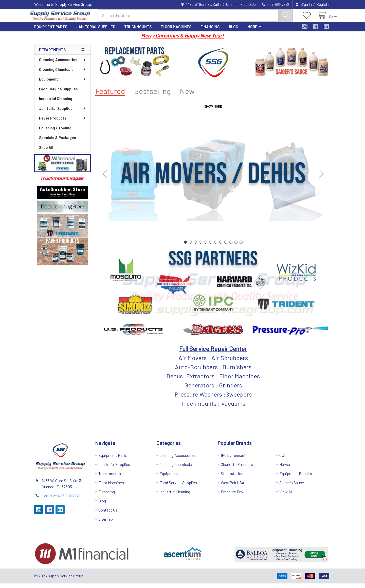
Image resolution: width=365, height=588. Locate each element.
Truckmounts (138, 31)
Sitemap (106, 524)
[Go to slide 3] (195, 247)
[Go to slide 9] (226, 247)
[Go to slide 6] (211, 247)
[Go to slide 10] (231, 247)
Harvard (286, 469)
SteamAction (232, 478)
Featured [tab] (110, 96)
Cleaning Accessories (63, 64)
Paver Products (63, 123)
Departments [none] (52, 54)
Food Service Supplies (58, 93)
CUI (282, 460)
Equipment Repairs (296, 478)
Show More (213, 111)
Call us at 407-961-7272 (61, 500)
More (255, 31)
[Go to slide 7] (216, 247)
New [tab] (187, 96)
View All (286, 496)
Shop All (46, 152)
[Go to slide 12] (105, 179)
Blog (234, 31)
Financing (210, 31)
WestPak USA (233, 487)
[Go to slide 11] (236, 247)
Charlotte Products (237, 469)
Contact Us (108, 514)
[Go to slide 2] (322, 179)
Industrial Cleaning (56, 103)
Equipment (63, 84)
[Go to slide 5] (206, 247)
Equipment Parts (51, 31)
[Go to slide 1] (185, 247)
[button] (63, 168)
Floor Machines (176, 31)
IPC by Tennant (233, 460)
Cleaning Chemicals (63, 74)
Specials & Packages (58, 142)
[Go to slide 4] (200, 247)
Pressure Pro (232, 496)
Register (324, 4)
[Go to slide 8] (221, 247)
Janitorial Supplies (96, 31)
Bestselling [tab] (152, 96)
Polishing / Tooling (55, 132)
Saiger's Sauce (292, 487)
